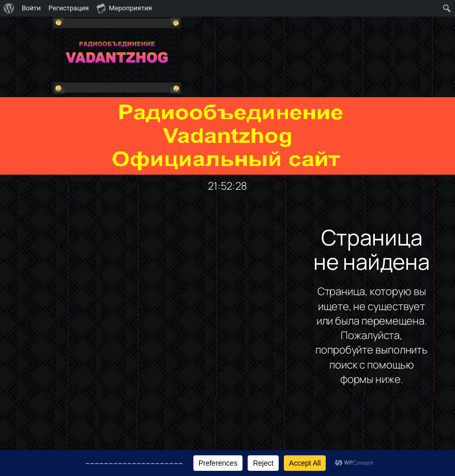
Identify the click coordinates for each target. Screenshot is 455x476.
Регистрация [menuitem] (69, 8)
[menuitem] (9, 8)
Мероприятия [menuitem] (124, 8)
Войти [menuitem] (31, 8)
